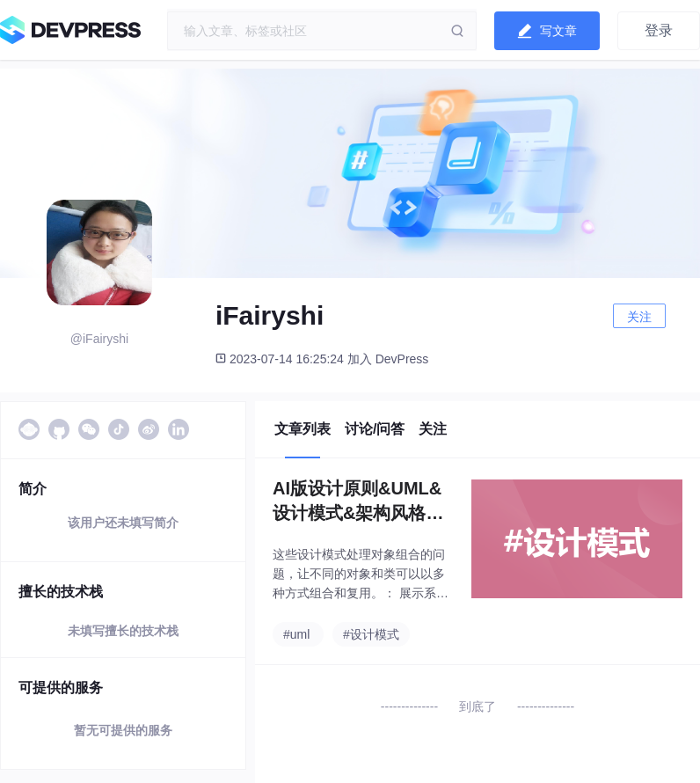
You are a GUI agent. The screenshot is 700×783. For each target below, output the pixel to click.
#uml (296, 634)
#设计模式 (371, 634)
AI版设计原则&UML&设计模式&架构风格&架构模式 (357, 502)
